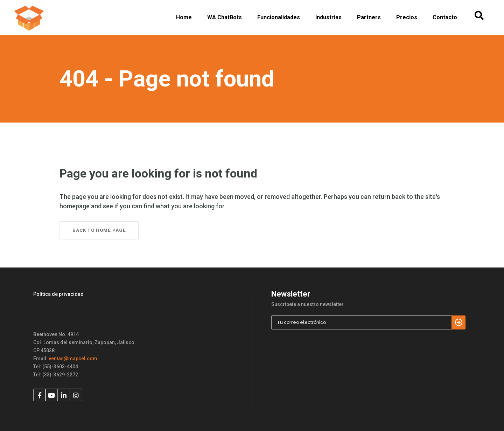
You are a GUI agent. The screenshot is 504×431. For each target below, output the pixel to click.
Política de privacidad (58, 294)
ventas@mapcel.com (73, 359)
